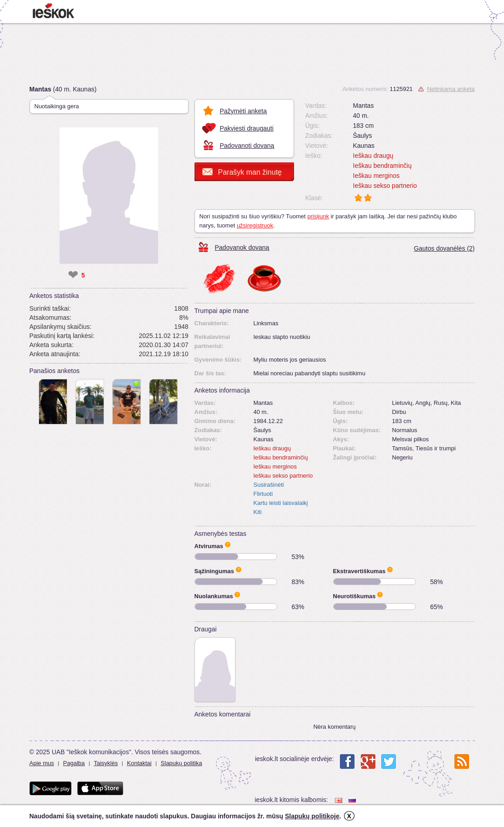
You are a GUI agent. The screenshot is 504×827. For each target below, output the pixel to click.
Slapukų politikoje (312, 816)
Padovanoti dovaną (247, 146)
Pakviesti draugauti (247, 128)
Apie (228, 545)
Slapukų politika (182, 763)
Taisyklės (106, 763)
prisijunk (318, 216)
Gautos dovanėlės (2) (444, 248)
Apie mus (42, 763)
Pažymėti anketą (244, 111)
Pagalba (74, 763)
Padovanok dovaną (242, 247)
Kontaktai (139, 763)
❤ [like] (73, 275)
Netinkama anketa (451, 89)
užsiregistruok (255, 225)
